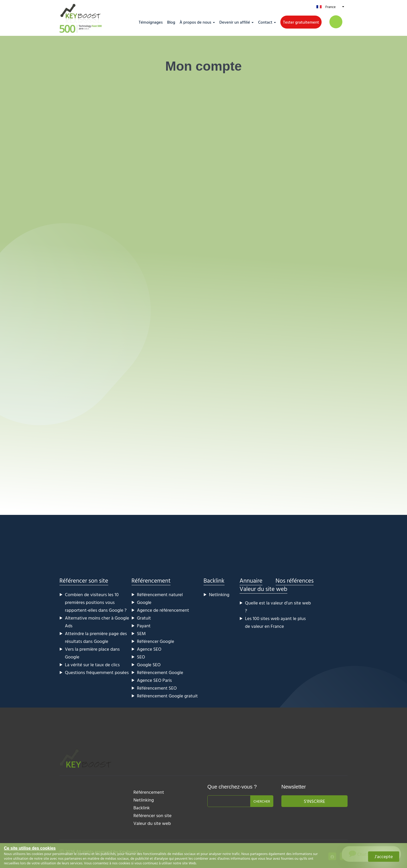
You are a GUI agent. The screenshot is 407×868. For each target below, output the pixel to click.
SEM (141, 633)
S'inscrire (314, 801)
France (330, 7)
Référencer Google (156, 641)
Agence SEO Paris (155, 680)
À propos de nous (195, 22)
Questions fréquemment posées (97, 672)
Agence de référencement (163, 610)
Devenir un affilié (235, 22)
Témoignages (151, 22)
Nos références (295, 580)
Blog (171, 22)
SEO (141, 657)
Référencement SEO (157, 688)
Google (144, 602)
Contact (265, 22)
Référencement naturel (160, 594)
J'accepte (384, 856)
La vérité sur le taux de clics (92, 665)
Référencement (151, 580)
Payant (144, 626)
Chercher (262, 801)
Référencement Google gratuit (167, 696)
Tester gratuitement (301, 22)
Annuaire (251, 580)
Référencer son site (84, 580)
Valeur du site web (263, 589)
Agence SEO (149, 649)
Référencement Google (160, 672)
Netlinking (219, 594)
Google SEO (149, 665)
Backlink (214, 580)
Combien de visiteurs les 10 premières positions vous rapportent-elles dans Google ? (96, 602)
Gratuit (144, 618)
